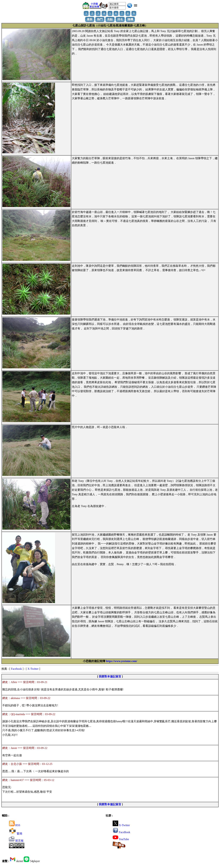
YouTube (121, 839)
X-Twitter (33, 669)
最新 (90, 19)
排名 (120, 19)
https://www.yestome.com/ (122, 661)
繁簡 (16, 834)
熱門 (100, 19)
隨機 (130, 19)
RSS (15, 825)
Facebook (16, 669)
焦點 (110, 19)
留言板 (16, 841)
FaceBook (121, 832)
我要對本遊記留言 (110, 676)
